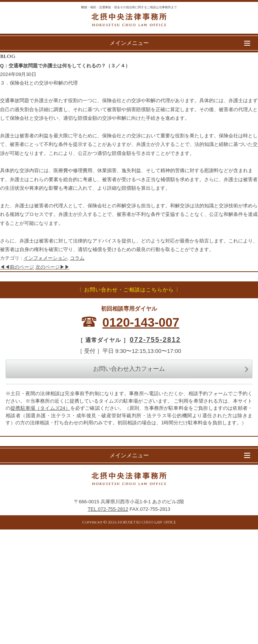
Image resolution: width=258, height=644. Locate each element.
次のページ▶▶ (53, 267)
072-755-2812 (155, 340)
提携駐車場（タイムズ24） (40, 408)
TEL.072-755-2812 (108, 509)
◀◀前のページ (17, 267)
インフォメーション (45, 258)
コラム (77, 258)
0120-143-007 (141, 322)
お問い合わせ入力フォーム (171, 369)
